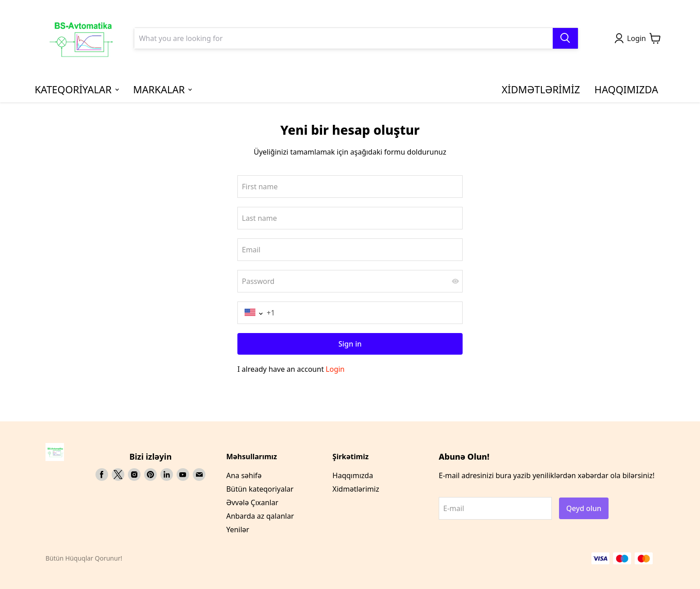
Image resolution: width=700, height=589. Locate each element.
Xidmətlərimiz (356, 489)
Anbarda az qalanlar (260, 516)
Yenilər (238, 530)
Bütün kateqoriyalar (260, 489)
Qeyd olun (584, 508)
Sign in (350, 344)
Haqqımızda (353, 475)
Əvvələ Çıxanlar (252, 502)
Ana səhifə (244, 475)
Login (335, 369)
